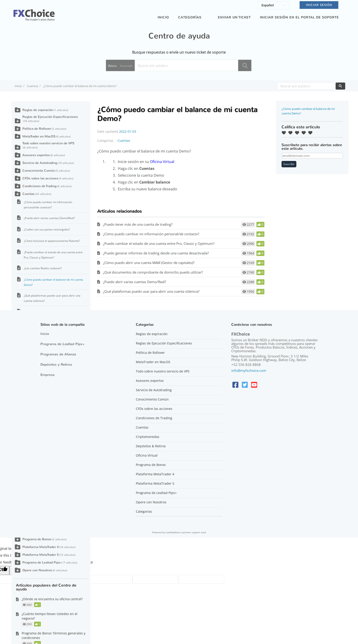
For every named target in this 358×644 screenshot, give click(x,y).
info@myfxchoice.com (249, 370)
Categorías (190, 17)
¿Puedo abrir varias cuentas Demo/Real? (134, 282)
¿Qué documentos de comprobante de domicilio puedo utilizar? (153, 272)
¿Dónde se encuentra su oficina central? (52, 599)
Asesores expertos (36, 155)
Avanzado (126, 66)
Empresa (47, 375)
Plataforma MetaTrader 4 (41, 547)
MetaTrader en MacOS (39, 136)
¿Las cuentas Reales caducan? (43, 268)
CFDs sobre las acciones (40, 178)
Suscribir (289, 164)
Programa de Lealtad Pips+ (42, 563)
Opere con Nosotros (37, 570)
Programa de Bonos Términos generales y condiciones (54, 635)
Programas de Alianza (58, 354)
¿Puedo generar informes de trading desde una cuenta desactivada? (156, 253)
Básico (112, 66)
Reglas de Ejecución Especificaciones (50, 117)
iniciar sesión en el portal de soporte (299, 17)
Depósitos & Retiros (151, 446)
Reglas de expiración (38, 110)
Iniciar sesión (319, 5)
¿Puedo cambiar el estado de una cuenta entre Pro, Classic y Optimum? (159, 243)
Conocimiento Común (39, 171)
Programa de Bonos (37, 539)
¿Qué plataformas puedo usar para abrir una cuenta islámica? (151, 291)
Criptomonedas (148, 437)
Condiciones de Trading (39, 186)
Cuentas (33, 86)
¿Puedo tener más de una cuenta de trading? (138, 224)
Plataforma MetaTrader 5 (41, 555)
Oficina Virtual (162, 162)
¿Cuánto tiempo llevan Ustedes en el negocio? (50, 616)
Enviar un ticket (234, 17)
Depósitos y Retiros (56, 365)
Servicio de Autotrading (40, 163)
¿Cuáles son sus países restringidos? (47, 229)
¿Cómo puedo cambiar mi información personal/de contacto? (151, 234)
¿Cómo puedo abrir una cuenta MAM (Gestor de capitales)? (149, 263)
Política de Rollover (37, 129)
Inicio (163, 17)
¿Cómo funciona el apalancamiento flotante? (52, 241)
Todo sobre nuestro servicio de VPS (48, 143)
